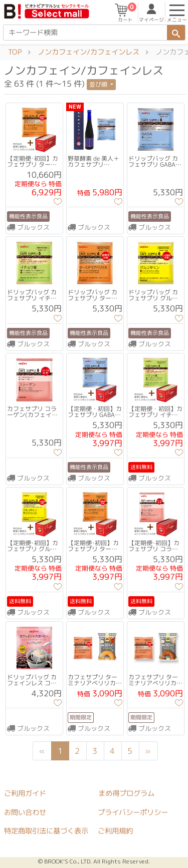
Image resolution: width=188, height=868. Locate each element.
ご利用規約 (115, 831)
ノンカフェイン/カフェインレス (88, 52)
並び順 (99, 84)
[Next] (148, 751)
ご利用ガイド (25, 793)
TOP (15, 52)
